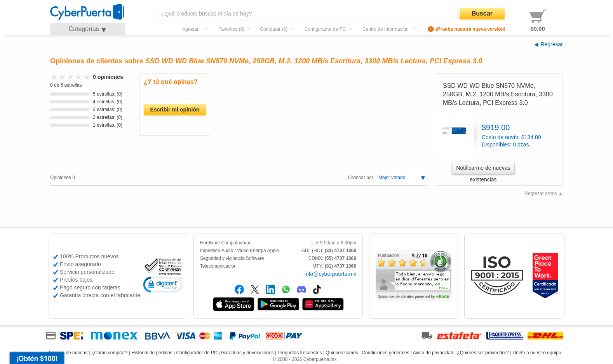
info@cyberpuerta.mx (330, 274)
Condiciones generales (386, 353)
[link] (163, 286)
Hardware (210, 243)
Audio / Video (235, 251)
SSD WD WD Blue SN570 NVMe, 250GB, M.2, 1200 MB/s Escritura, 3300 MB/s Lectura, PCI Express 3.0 (498, 94)
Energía (258, 251)
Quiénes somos (342, 353)
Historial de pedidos (152, 353)
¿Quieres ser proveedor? (483, 353)
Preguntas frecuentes (300, 353)
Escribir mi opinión (175, 110)
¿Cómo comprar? (109, 353)
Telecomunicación (218, 266)
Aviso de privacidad (433, 353)
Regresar (552, 44)
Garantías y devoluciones (247, 353)
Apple (273, 251)
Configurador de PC (197, 353)
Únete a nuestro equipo (537, 353)
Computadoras (236, 243)
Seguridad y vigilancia (222, 258)
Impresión (210, 251)
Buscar (482, 13)
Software (255, 258)
